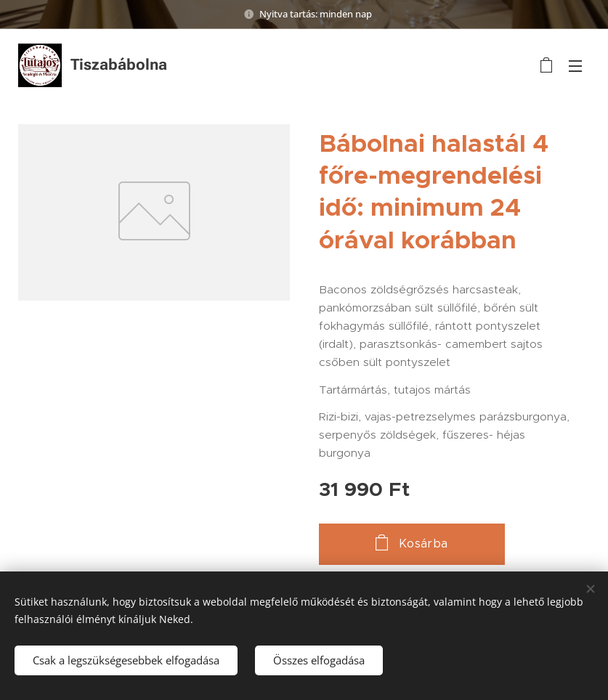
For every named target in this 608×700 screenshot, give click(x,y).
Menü (575, 66)
